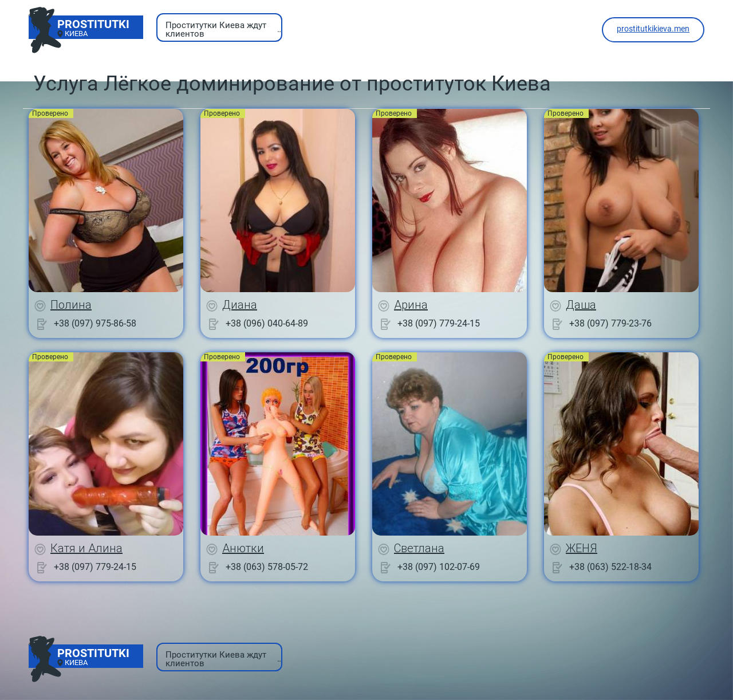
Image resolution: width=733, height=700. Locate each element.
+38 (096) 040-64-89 (267, 323)
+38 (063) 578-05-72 (267, 567)
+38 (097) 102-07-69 (439, 567)
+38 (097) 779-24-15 (439, 323)
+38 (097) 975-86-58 (95, 323)
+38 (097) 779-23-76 (610, 323)
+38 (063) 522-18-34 (610, 567)
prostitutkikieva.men (653, 29)
